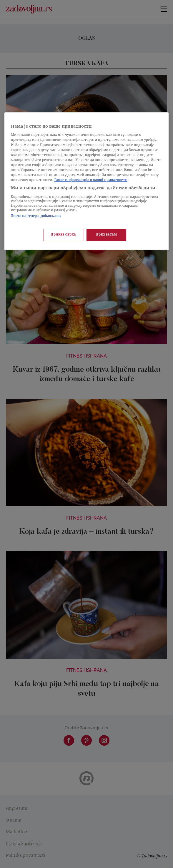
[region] (87, 181)
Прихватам (106, 235)
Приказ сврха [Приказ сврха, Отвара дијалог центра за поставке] (63, 235)
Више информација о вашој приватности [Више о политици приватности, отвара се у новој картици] (91, 180)
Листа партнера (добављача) (36, 216)
